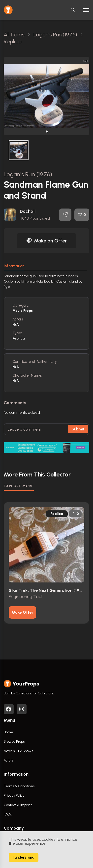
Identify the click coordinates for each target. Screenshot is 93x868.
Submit (78, 429)
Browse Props (14, 742)
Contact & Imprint (18, 805)
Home (8, 732)
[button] (47, 132)
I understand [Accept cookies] (24, 857)
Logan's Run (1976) (28, 174)
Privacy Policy (14, 796)
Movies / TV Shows (18, 751)
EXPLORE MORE (19, 486)
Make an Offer (47, 241)
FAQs (8, 814)
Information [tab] (14, 266)
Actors (9, 760)
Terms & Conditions (19, 786)
